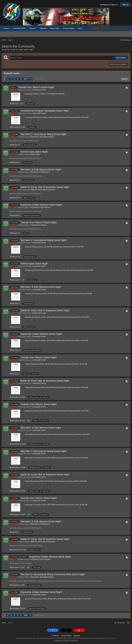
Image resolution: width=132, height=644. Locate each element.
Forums (6, 28)
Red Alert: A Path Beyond (40, 172)
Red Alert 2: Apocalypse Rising (42, 137)
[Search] (102, 28)
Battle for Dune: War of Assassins (43, 190)
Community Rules (19, 28)
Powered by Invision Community (66, 641)
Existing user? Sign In (109, 5)
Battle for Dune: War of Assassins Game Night (45, 187)
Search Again (121, 58)
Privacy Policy (66, 636)
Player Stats (55, 28)
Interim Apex (35, 154)
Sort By (125, 79)
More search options (118, 64)
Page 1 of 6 (40, 79)
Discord (33, 28)
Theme (56, 636)
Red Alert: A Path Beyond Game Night (41, 169)
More (80, 28)
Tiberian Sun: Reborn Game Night (36, 87)
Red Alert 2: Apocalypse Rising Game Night (43, 134)
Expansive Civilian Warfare (41, 207)
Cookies (77, 636)
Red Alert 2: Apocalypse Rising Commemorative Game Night (53, 574)
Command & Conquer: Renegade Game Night (45, 111)
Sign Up (125, 5)
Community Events (39, 90)
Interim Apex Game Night (34, 152)
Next (26, 79)
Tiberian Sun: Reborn (39, 225)
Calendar (43, 28)
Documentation (69, 28)
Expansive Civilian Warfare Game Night (41, 205)
